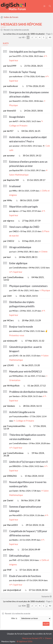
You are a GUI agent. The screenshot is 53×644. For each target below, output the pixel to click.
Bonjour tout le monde (21, 327)
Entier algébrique (18, 263)
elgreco (15, 211)
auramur (16, 146)
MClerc (15, 311)
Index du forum (11, 17)
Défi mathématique (19, 556)
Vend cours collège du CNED (24, 227)
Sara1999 (17, 56)
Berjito (15, 540)
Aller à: (14, 618)
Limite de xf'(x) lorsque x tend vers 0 (28, 462)
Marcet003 (17, 515)
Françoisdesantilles (20, 416)
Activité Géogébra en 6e (22, 412)
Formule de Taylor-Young (22, 72)
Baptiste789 (18, 170)
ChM (14, 290)
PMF (14, 560)
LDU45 (15, 356)
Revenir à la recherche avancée (15, 30)
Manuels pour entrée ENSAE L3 (25, 372)
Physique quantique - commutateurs (28, 286)
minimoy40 (17, 331)
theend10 (16, 101)
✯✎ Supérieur (16, 272)
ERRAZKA (17, 466)
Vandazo (16, 396)
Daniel (15, 491)
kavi (14, 252)
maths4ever (17, 76)
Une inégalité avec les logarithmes (27, 52)
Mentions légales (8, 641)
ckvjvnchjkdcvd (19, 580)
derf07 (15, 121)
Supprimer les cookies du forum (37, 634)
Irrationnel (15, 186)
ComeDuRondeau (20, 268)
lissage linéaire (17, 117)
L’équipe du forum (15, 634)
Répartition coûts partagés (23, 207)
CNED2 (16, 231)
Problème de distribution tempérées (28, 392)
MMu (15, 191)
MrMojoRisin (18, 376)
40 (50, 37)
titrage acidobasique (20, 247)
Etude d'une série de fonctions (25, 576)
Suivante (47, 596)
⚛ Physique (45, 290)
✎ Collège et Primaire (24, 421)
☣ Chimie (43, 252)
